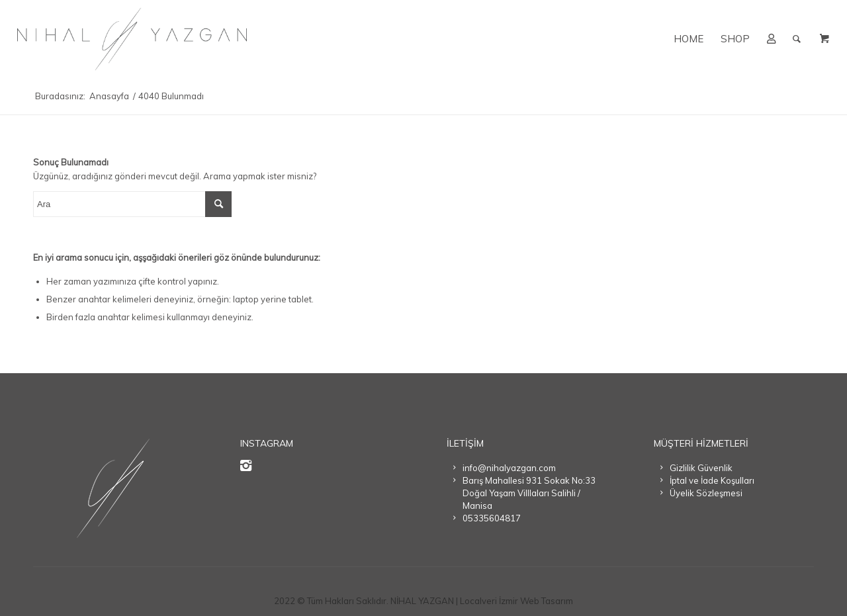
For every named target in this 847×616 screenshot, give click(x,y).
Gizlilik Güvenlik (701, 468)
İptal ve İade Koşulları (712, 480)
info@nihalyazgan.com (509, 468)
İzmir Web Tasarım (536, 601)
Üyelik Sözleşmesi (706, 493)
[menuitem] (689, 39)
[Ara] (797, 39)
